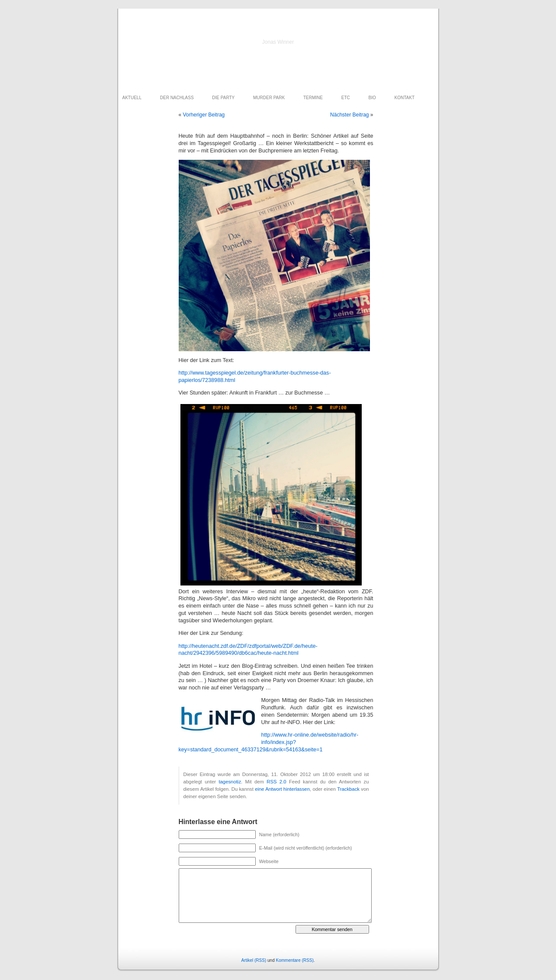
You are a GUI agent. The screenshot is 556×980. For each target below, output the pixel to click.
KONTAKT (405, 98)
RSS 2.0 (276, 782)
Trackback (348, 789)
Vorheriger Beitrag (204, 115)
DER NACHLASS (177, 98)
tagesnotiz (230, 782)
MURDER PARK (269, 98)
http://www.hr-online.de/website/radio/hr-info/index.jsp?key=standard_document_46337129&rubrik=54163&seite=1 (269, 742)
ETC (346, 98)
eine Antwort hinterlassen (282, 789)
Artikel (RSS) (254, 960)
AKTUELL (132, 98)
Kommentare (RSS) (295, 960)
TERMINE (313, 98)
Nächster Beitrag (349, 115)
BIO (372, 98)
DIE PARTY (223, 98)
